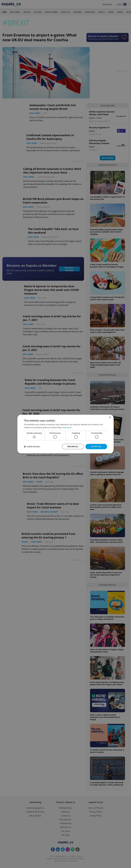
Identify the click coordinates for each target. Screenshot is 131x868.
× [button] (110, 417)
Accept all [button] (96, 446)
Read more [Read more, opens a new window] (67, 427)
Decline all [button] (73, 446)
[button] (32, 446)
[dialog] (65, 434)
